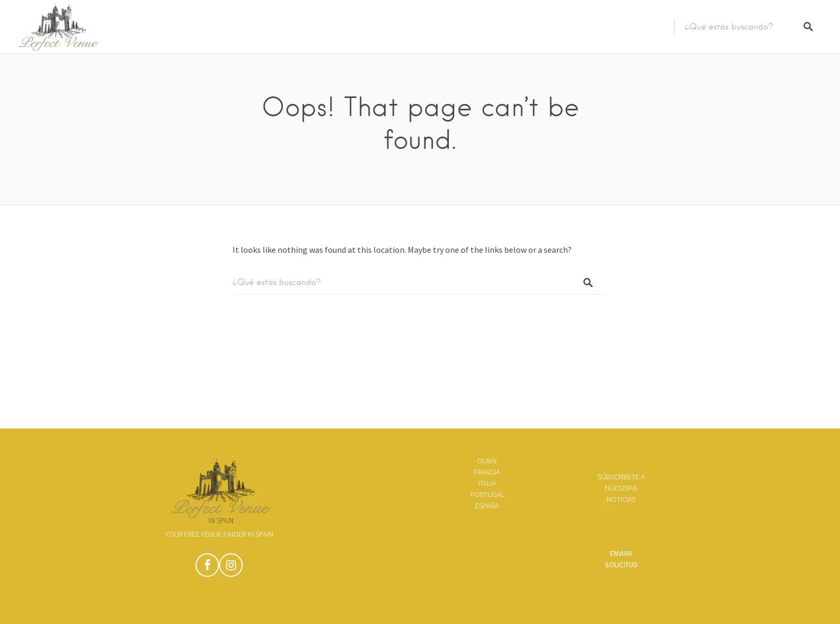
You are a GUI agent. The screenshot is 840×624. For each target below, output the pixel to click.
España (487, 506)
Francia (487, 472)
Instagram (231, 568)
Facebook (207, 568)
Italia (487, 483)
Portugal (487, 494)
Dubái (487, 461)
